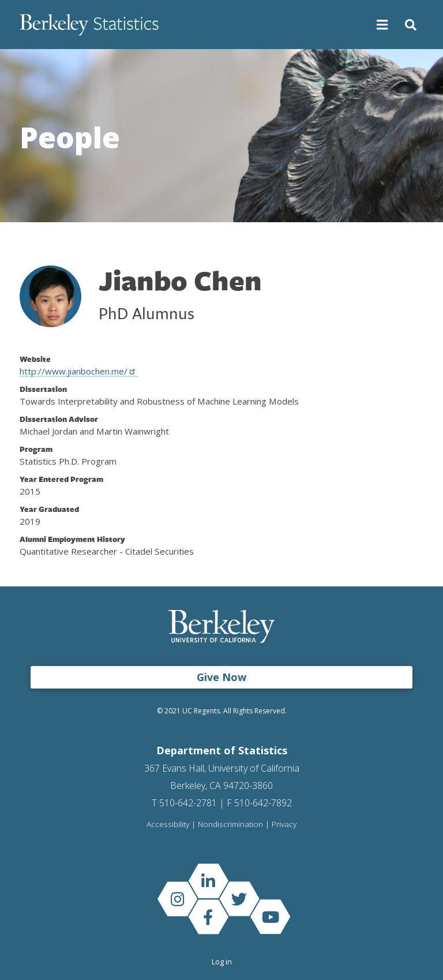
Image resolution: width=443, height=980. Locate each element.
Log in (222, 962)
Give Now (221, 677)
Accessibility (168, 825)
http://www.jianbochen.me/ (79, 371)
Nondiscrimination (230, 825)
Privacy (284, 825)
